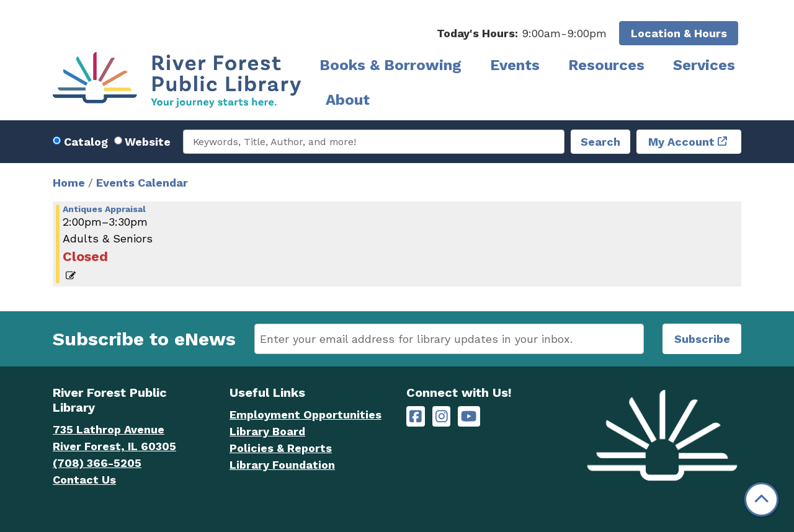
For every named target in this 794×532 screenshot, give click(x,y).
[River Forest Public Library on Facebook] (416, 416)
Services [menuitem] (704, 65)
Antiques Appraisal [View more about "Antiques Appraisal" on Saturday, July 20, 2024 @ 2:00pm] (104, 209)
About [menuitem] (348, 100)
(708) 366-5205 (97, 463)
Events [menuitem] (515, 65)
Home (69, 183)
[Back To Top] (761, 499)
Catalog (86, 142)
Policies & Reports (281, 448)
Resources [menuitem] (606, 65)
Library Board (267, 431)
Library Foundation (282, 465)
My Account (681, 142)
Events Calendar (142, 183)
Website (148, 142)
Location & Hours (679, 33)
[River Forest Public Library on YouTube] (469, 416)
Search (600, 142)
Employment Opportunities (306, 415)
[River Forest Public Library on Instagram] (442, 416)
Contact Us (84, 480)
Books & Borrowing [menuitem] (390, 65)
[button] (522, 33)
